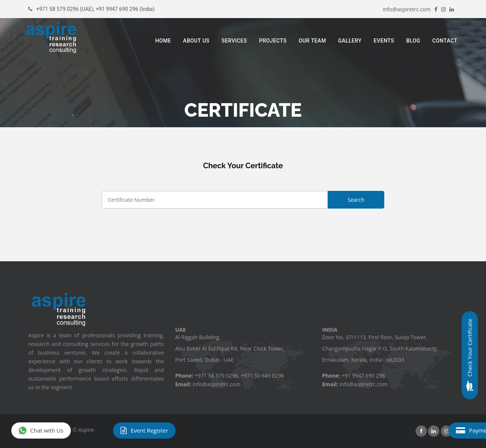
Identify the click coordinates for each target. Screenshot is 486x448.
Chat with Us (41, 431)
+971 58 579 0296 (57, 9)
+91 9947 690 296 (117, 9)
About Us (196, 41)
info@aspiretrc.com (407, 9)
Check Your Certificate (470, 355)
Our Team (313, 41)
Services (234, 41)
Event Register (144, 430)
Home (163, 41)
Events (384, 41)
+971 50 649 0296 (262, 376)
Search (356, 200)
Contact (445, 41)
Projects (273, 41)
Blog (413, 41)
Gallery (350, 41)
